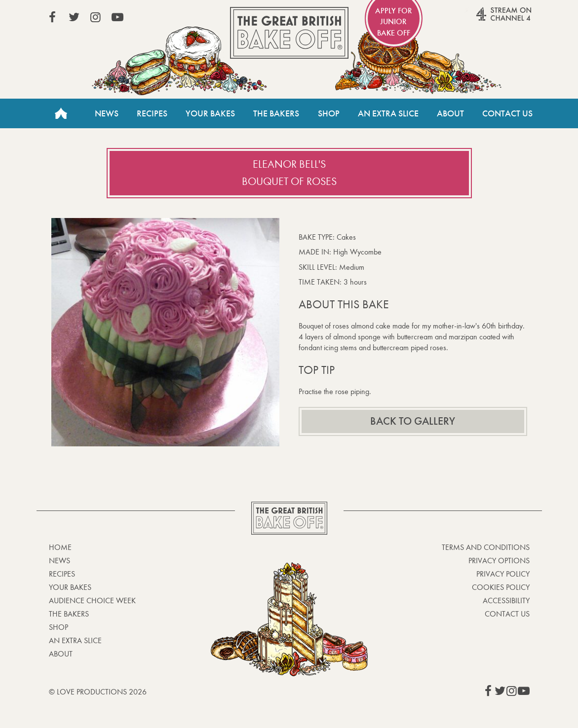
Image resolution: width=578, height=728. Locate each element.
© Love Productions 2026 (98, 692)
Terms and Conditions (486, 547)
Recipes (152, 113)
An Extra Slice (388, 113)
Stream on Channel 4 (485, 19)
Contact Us (507, 113)
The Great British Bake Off (289, 33)
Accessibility (506, 601)
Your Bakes (210, 113)
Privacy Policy (503, 574)
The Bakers (276, 113)
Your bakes (70, 587)
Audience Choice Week (92, 601)
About (450, 113)
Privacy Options (499, 561)
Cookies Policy (501, 587)
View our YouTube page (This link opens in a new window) (117, 17)
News (107, 113)
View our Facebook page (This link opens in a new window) (52, 17)
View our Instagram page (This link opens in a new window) (96, 17)
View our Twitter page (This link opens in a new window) (74, 17)
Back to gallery (413, 421)
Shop (329, 113)
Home (61, 113)
